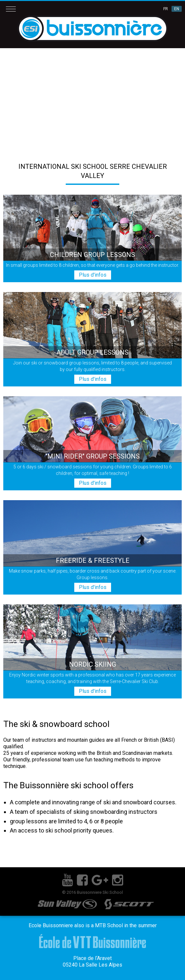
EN (177, 9)
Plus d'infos (93, 275)
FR (166, 9)
